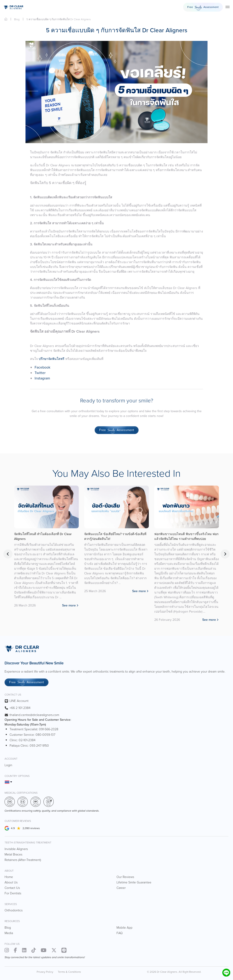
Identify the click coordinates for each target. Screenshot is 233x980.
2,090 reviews (31, 828)
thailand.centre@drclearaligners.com (34, 715)
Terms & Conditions (69, 972)
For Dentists (13, 893)
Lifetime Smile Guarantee (134, 882)
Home (6, 19)
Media (9, 933)
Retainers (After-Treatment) (23, 860)
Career (121, 888)
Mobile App (124, 928)
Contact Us (12, 888)
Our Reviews (125, 877)
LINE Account (19, 701)
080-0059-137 (45, 735)
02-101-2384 (27, 740)
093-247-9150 (39, 746)
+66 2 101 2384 (20, 708)
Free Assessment (203, 8)
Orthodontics (14, 910)
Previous (8, 554)
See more (69, 615)
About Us (11, 882)
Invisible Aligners (16, 849)
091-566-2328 (49, 729)
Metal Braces (13, 854)
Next (225, 554)
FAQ (120, 933)
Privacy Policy (45, 972)
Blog (17, 19)
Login (8, 765)
